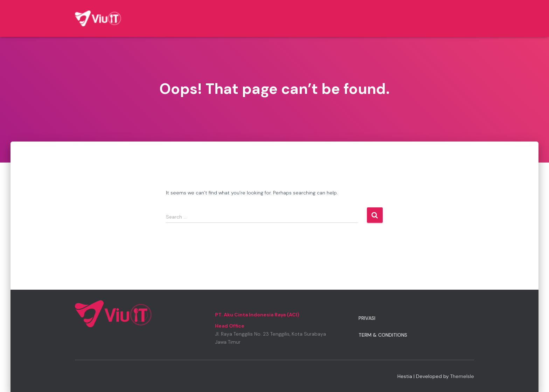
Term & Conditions (383, 335)
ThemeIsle (462, 376)
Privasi (367, 318)
